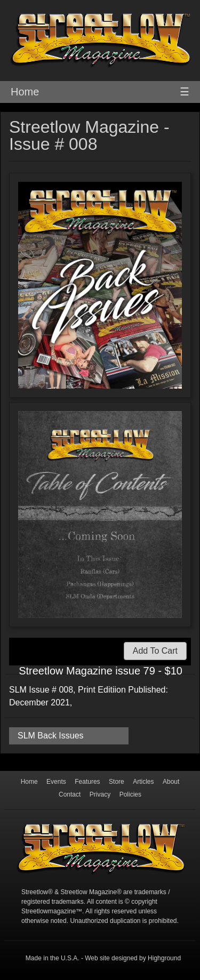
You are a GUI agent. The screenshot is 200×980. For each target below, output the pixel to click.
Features (87, 782)
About (171, 782)
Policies (130, 794)
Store (117, 782)
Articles (143, 782)
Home (25, 92)
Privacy (100, 794)
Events (56, 782)
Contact (70, 794)
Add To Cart (155, 651)
